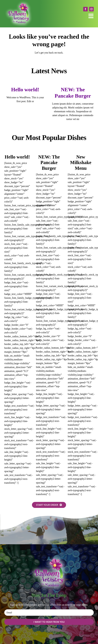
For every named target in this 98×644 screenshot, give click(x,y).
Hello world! (25, 90)
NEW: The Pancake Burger (49, 163)
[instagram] (91, 9)
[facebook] (85, 9)
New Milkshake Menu (81, 163)
